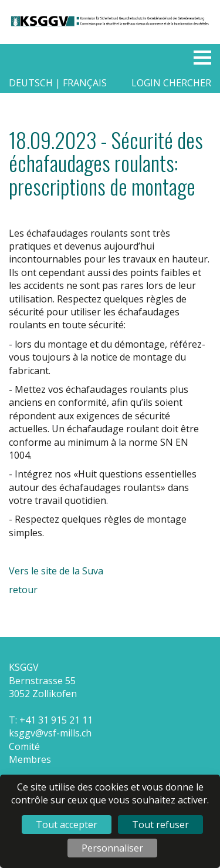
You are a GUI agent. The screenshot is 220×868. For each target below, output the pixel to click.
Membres (30, 759)
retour (23, 590)
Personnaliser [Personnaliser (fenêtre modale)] (112, 848)
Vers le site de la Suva (56, 571)
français (85, 83)
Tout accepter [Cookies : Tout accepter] (67, 825)
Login (146, 83)
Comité (24, 746)
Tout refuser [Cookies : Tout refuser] (160, 825)
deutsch (32, 83)
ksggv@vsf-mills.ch (50, 733)
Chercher (187, 83)
